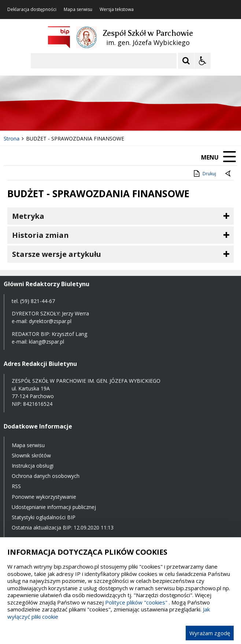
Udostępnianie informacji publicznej (54, 507)
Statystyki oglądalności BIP (44, 517)
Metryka (28, 216)
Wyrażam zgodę (210, 633)
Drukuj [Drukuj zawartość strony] (204, 173)
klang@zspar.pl (47, 342)
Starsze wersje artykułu (57, 254)
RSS (16, 486)
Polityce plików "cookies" (136, 602)
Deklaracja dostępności (32, 10)
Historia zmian (40, 235)
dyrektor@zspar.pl (50, 321)
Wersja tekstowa (117, 10)
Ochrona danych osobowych (46, 476)
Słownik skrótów (31, 455)
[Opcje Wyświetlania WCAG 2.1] (203, 61)
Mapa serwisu (78, 10)
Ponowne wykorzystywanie (44, 497)
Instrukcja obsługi (33, 466)
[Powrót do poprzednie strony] (229, 174)
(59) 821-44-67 (38, 301)
